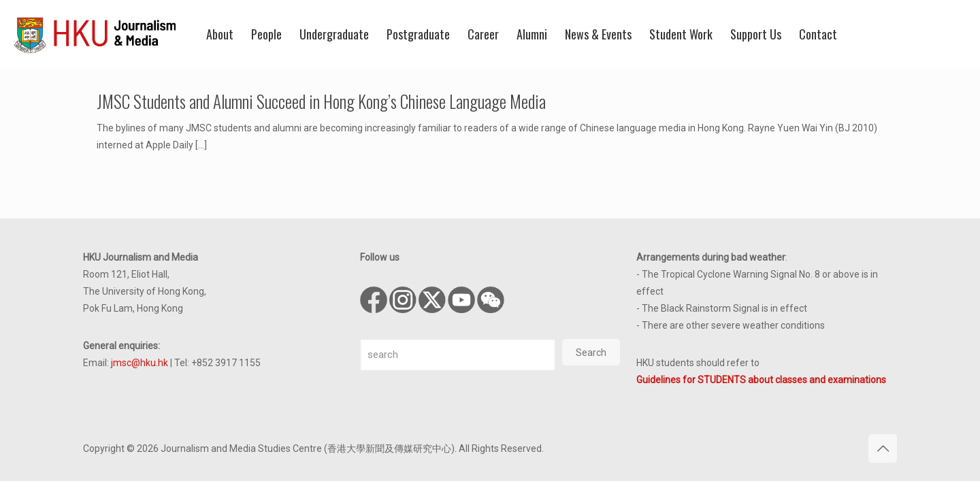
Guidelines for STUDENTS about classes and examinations (761, 380)
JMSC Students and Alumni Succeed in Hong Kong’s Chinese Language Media (321, 101)
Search (591, 353)
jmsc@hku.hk (140, 363)
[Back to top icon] (883, 448)
